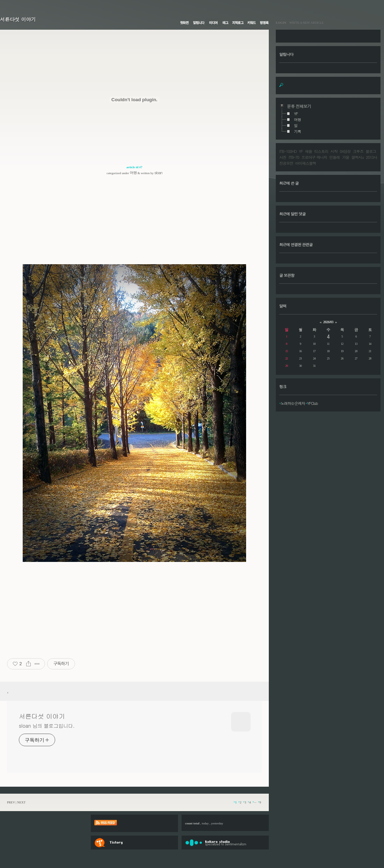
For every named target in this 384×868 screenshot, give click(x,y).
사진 (283, 157)
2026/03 (328, 322)
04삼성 (345, 151)
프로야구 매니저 (314, 157)
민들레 (334, 157)
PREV (11, 802)
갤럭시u (358, 157)
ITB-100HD (288, 151)
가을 (346, 157)
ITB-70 (294, 157)
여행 (133, 173)
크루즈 (358, 151)
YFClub (312, 403)
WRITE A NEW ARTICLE (305, 23)
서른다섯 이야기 (18, 19)
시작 (334, 151)
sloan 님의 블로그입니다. (47, 726)
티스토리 (321, 151)
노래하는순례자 (293, 403)
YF (301, 151)
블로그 (371, 151)
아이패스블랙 (305, 163)
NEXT (21, 802)
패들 (309, 151)
